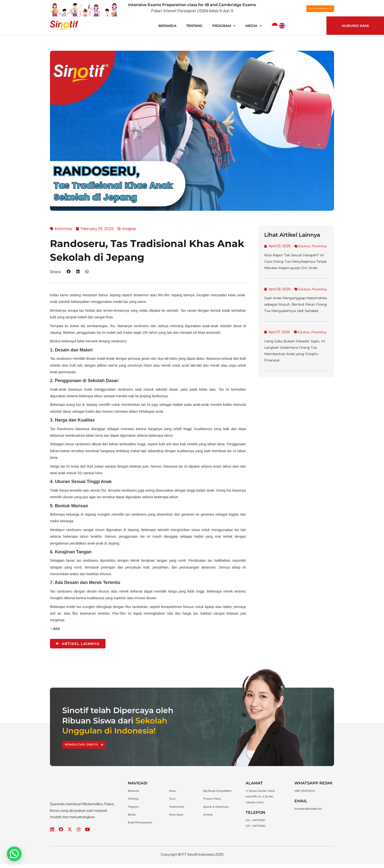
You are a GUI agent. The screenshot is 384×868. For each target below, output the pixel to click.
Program (224, 26)
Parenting (291, 253)
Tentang (194, 26)
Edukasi (275, 253)
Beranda (167, 26)
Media (254, 26)
